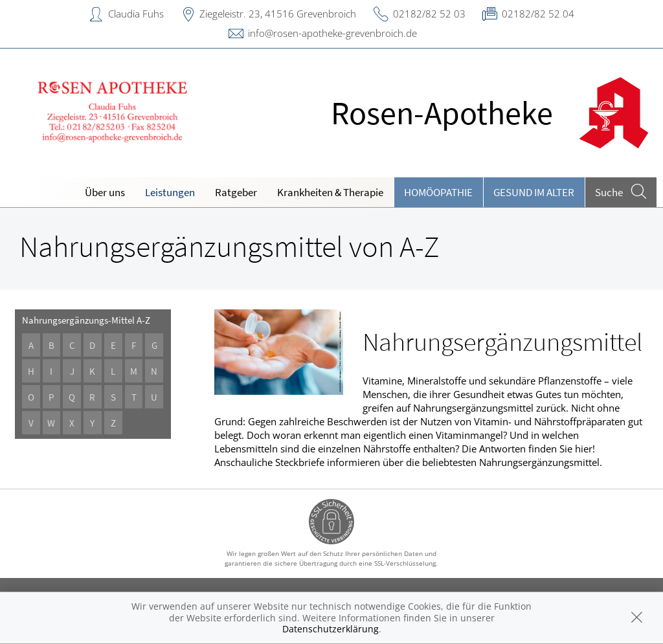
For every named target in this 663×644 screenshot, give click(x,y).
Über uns (105, 192)
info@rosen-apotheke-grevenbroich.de (332, 33)
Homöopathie (438, 192)
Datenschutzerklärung (331, 629)
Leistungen (170, 192)
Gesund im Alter (534, 192)
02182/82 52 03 (429, 14)
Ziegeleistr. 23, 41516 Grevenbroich (278, 14)
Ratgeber (236, 192)
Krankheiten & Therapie (330, 192)
